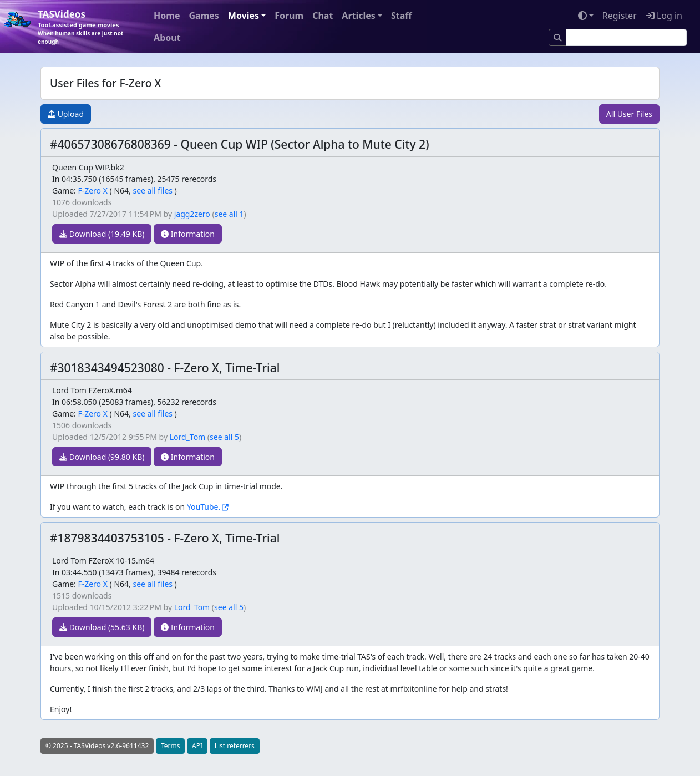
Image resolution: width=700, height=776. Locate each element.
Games (204, 16)
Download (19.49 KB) (102, 234)
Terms (171, 746)
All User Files (629, 114)
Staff (402, 16)
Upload (66, 114)
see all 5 (224, 437)
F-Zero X (93, 191)
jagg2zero (192, 214)
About (167, 38)
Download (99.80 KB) (102, 457)
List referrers (235, 746)
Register (620, 16)
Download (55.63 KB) (102, 627)
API (197, 746)
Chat (323, 16)
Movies (244, 16)
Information (188, 234)
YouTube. (204, 507)
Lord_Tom (188, 437)
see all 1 (229, 214)
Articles (359, 16)
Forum (289, 16)
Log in (664, 16)
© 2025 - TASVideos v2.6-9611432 (97, 746)
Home (167, 16)
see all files (153, 191)
